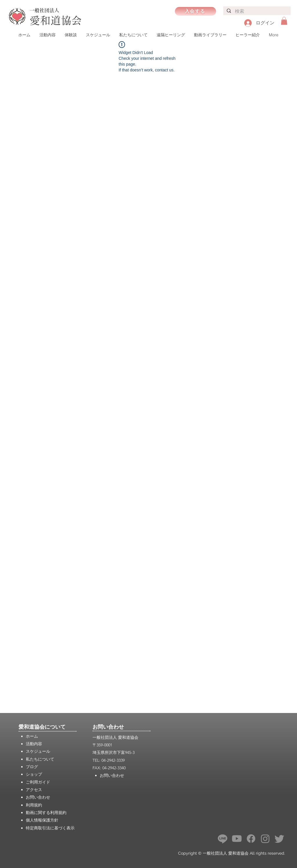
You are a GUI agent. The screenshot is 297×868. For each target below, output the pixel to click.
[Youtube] (237, 839)
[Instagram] (265, 839)
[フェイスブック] (251, 839)
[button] (284, 21)
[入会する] (195, 11)
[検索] (257, 11)
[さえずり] (279, 839)
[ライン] (223, 839)
